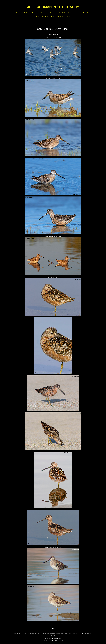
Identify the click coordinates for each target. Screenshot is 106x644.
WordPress (49, 641)
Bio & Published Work (41, 17)
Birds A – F (25, 13)
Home (18, 13)
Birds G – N (34, 13)
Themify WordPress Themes (59, 641)
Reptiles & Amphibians (83, 13)
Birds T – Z (52, 13)
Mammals (71, 13)
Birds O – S (43, 13)
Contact (68, 17)
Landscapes (61, 13)
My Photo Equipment (57, 17)
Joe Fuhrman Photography (52, 639)
